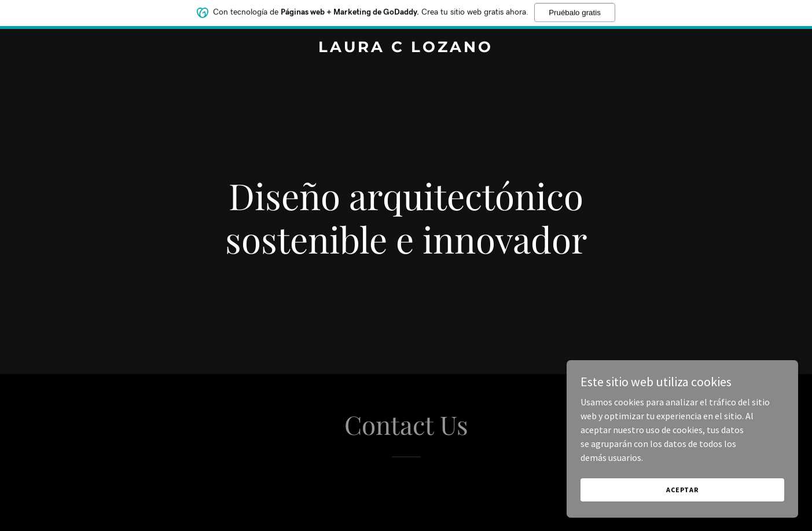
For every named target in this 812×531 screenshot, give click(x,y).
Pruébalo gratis (575, 10)
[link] (406, 49)
